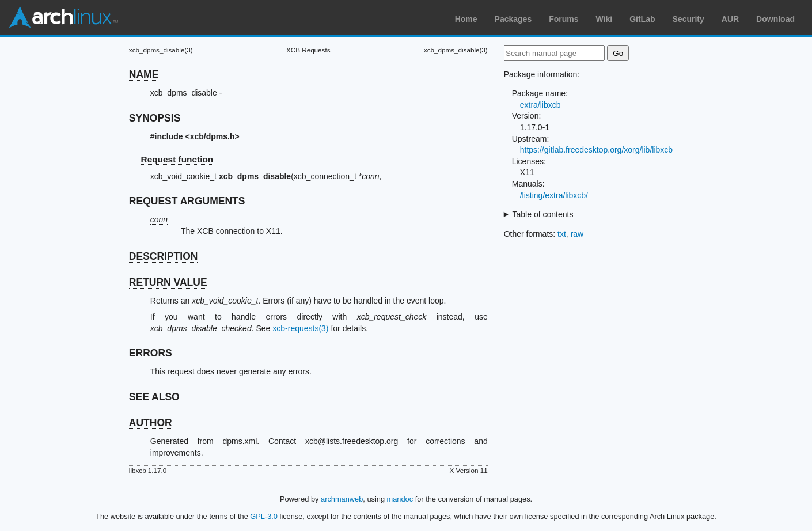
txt (562, 234)
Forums (564, 19)
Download (775, 19)
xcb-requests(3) (300, 328)
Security (688, 19)
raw (577, 234)
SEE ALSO (154, 397)
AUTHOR (151, 423)
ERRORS (151, 353)
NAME (144, 74)
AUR (730, 19)
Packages (513, 19)
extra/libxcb (540, 105)
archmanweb (342, 499)
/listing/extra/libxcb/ (554, 195)
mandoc (400, 499)
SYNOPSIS (155, 118)
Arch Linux (63, 17)
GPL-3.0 (264, 516)
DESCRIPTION (164, 256)
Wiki (604, 19)
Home (466, 19)
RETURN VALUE (168, 282)
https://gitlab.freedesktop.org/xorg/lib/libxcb (596, 150)
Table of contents (543, 214)
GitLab (642, 19)
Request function (177, 159)
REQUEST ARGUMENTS (187, 201)
